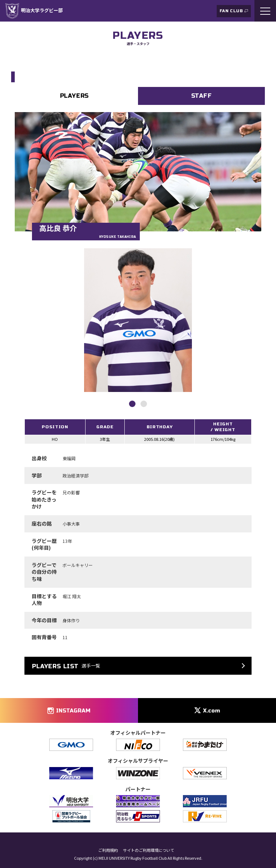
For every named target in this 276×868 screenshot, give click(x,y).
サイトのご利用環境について (149, 850)
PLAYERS (75, 96)
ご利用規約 (108, 850)
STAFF (202, 96)
